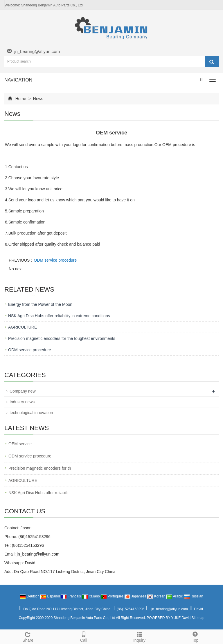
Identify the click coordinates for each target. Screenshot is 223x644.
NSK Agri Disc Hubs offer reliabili (38, 493)
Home (21, 99)
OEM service (20, 444)
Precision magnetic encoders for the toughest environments (62, 338)
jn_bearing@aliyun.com (37, 51)
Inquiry (139, 636)
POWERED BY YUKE (164, 618)
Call (84, 636)
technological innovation (31, 413)
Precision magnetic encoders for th (40, 468)
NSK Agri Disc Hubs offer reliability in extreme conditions (59, 316)
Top (195, 636)
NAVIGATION (18, 80)
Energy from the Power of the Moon (40, 304)
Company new (23, 391)
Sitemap (198, 618)
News (38, 99)
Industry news (22, 402)
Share (28, 636)
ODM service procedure (55, 260)
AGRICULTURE (23, 327)
